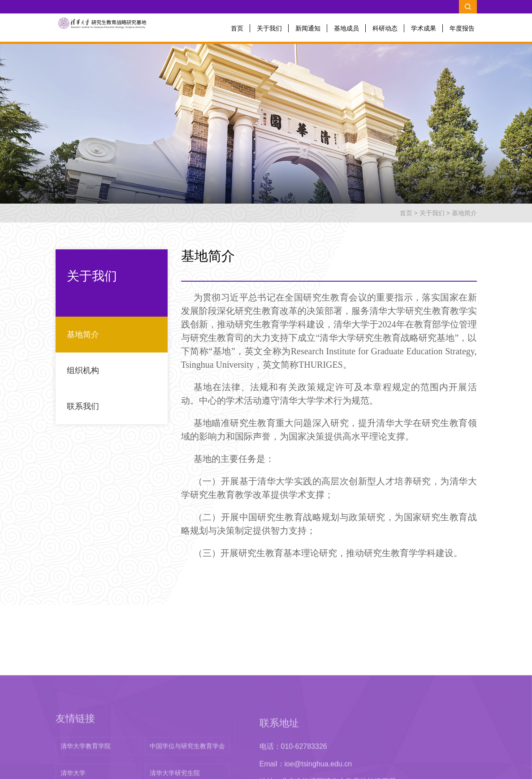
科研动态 (385, 28)
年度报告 (462, 28)
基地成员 (346, 28)
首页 (237, 28)
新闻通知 (308, 28)
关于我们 (269, 28)
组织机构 (83, 370)
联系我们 (83, 406)
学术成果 (424, 28)
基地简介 (464, 213)
